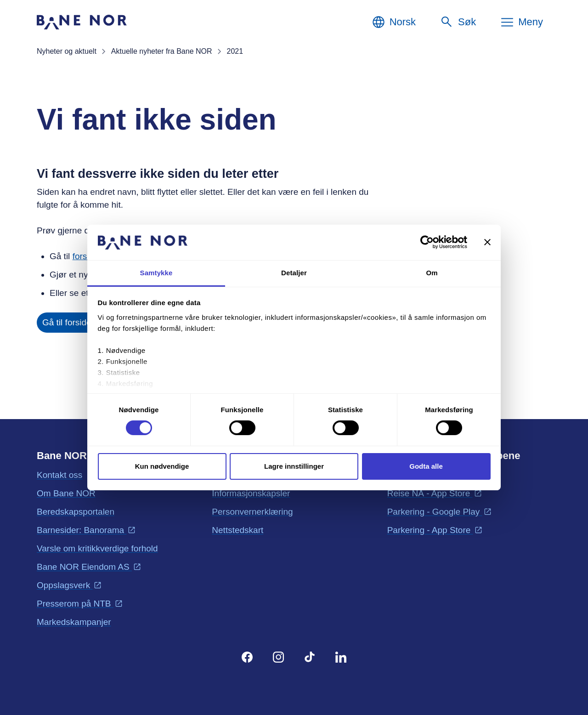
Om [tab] (432, 273)
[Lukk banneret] (487, 242)
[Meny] (521, 22)
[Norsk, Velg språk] (393, 22)
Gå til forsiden (69, 322)
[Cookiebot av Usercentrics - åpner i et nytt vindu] (427, 242)
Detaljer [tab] (294, 273)
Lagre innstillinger (294, 466)
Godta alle (426, 466)
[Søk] (458, 22)
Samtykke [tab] (156, 273)
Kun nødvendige (162, 466)
